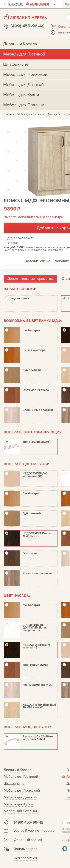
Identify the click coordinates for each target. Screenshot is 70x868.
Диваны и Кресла (18, 770)
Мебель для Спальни (20, 811)
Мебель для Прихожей (22, 791)
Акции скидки (40, 4)
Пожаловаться (25, 858)
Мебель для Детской (20, 797)
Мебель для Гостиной (21, 777)
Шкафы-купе (14, 784)
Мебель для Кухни (18, 804)
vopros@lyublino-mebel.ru (34, 831)
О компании (16, 4)
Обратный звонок (28, 840)
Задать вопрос (26, 849)
